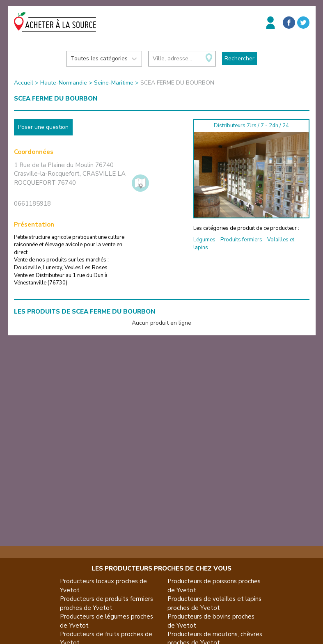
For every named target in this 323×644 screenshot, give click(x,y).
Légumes (204, 240)
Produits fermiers (241, 240)
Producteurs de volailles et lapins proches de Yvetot (214, 603)
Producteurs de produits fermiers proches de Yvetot (107, 603)
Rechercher (239, 58)
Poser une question (43, 127)
